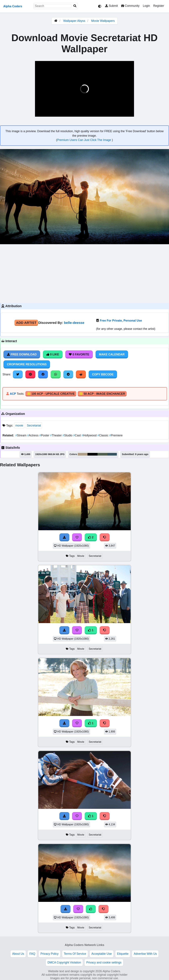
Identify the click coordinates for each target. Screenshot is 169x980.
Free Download (22, 354)
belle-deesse (74, 323)
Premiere (116, 435)
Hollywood (89, 435)
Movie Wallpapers (103, 21)
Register (159, 6)
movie (19, 425)
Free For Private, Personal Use (121, 321)
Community (130, 6)
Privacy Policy (50, 954)
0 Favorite (79, 354)
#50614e (103, 454)
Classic (103, 435)
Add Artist (26, 323)
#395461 (112, 454)
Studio (68, 435)
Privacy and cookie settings (104, 962)
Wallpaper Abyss (74, 21)
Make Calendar (112, 354)
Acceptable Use (102, 954)
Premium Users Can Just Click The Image (84, 140)
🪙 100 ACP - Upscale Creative (51, 394)
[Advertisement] (84, 273)
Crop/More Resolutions (27, 364)
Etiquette (123, 954)
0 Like (53, 354)
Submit (111, 6)
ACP (13, 394)
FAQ (32, 954)
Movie (81, 556)
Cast (77, 435)
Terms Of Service (75, 954)
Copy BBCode (103, 374)
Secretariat (34, 425)
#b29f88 (83, 454)
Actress (33, 435)
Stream (21, 435)
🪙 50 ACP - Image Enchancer (102, 394)
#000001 (93, 454)
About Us (18, 954)
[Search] (75, 6)
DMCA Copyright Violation (64, 962)
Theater (56, 435)
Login (146, 6)
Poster (45, 435)
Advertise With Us (145, 954)
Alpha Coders (13, 6)
